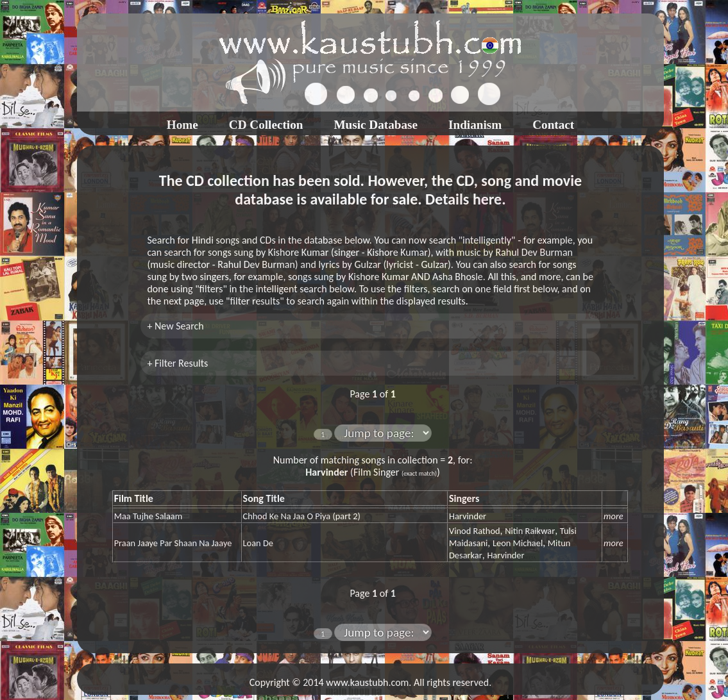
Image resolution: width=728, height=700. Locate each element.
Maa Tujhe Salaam (148, 516)
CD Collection (266, 125)
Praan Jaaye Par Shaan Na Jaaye (173, 543)
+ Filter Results (177, 363)
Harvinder (468, 516)
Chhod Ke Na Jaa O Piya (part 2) (302, 516)
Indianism (475, 125)
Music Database (376, 125)
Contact (553, 125)
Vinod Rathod (475, 531)
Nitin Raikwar (530, 531)
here (487, 199)
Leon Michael (518, 543)
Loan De (258, 543)
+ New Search (175, 326)
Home (182, 125)
